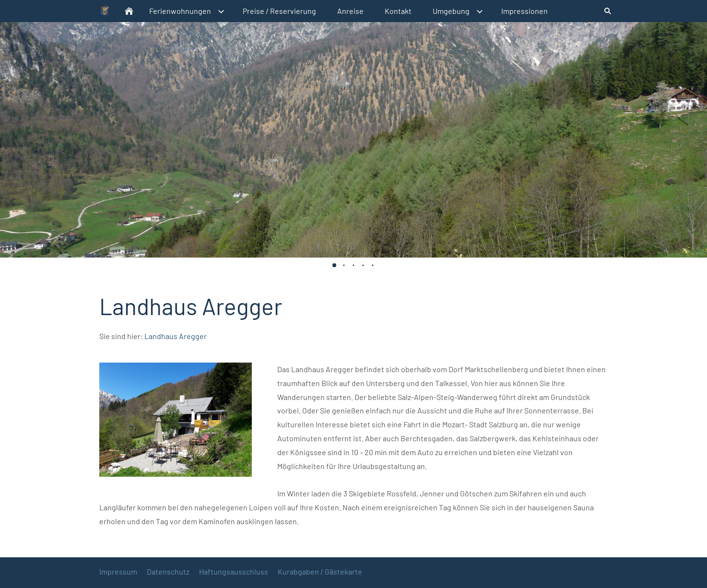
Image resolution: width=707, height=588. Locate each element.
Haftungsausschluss (234, 571)
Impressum (118, 571)
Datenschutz (168, 571)
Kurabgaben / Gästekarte (320, 571)
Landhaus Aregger (176, 336)
